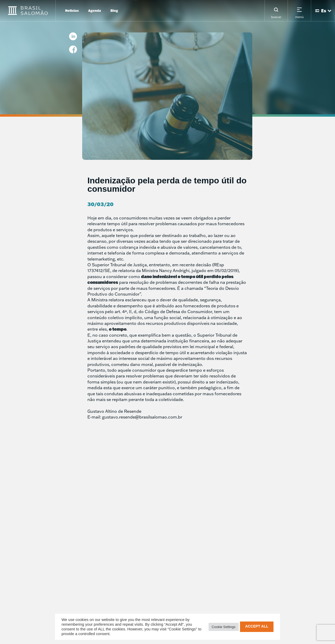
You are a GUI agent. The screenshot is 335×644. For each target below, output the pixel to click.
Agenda (95, 11)
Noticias (72, 11)
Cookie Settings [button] (224, 627)
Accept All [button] (257, 626)
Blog (114, 11)
